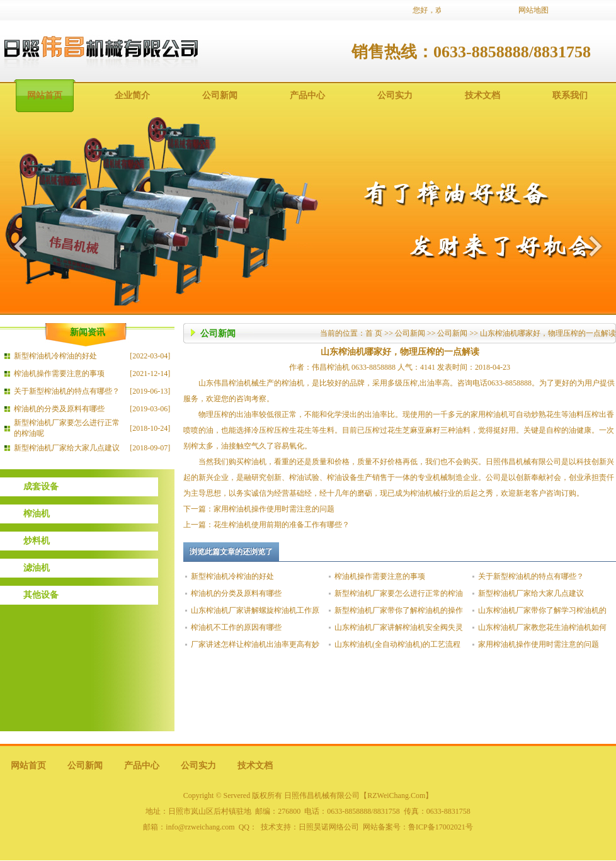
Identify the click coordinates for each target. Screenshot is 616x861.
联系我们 (570, 95)
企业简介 (132, 95)
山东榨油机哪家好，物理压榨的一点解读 (548, 333)
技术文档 (482, 95)
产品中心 (307, 95)
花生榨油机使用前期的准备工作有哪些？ (282, 525)
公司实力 (395, 95)
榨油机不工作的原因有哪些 (236, 627)
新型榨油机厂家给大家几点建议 (67, 448)
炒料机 (37, 541)
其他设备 (41, 595)
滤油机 (37, 568)
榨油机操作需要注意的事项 (59, 373)
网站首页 (45, 95)
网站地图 (533, 10)
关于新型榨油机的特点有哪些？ (67, 391)
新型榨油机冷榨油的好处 (55, 356)
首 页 (374, 333)
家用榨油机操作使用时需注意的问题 (274, 509)
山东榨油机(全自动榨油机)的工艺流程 (397, 644)
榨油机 (37, 514)
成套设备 (41, 487)
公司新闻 (220, 95)
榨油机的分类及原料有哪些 (59, 409)
